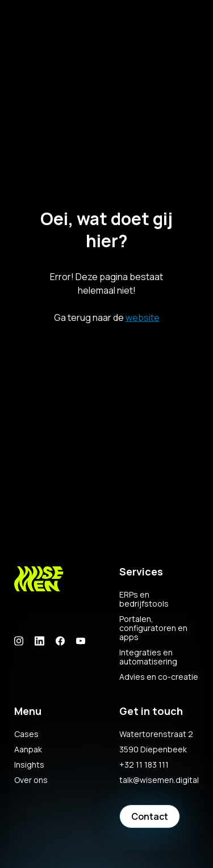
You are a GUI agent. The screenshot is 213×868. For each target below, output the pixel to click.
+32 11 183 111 (144, 765)
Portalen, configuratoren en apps (153, 628)
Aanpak (28, 750)
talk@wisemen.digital (159, 780)
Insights (29, 765)
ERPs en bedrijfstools (144, 599)
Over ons (31, 780)
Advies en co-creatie (159, 677)
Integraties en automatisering (148, 657)
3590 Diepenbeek (153, 750)
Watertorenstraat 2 (156, 734)
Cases (26, 734)
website (143, 317)
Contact (150, 816)
